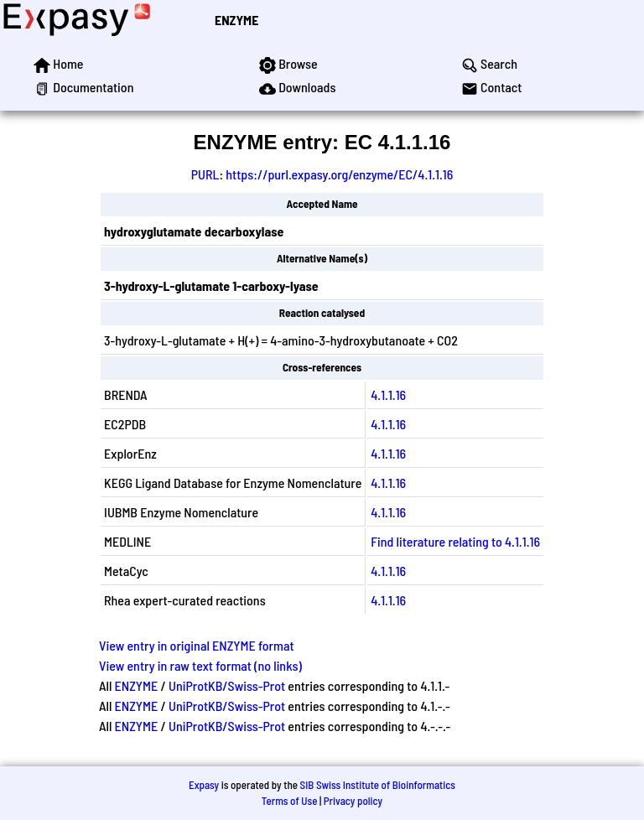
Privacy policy (353, 801)
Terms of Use (290, 801)
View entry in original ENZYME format (197, 645)
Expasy (204, 785)
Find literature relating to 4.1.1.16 (455, 541)
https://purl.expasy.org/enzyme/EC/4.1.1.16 (339, 174)
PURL (205, 174)
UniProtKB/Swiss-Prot (227, 685)
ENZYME (236, 20)
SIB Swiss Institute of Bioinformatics (378, 785)
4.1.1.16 (388, 394)
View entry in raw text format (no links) (200, 665)
